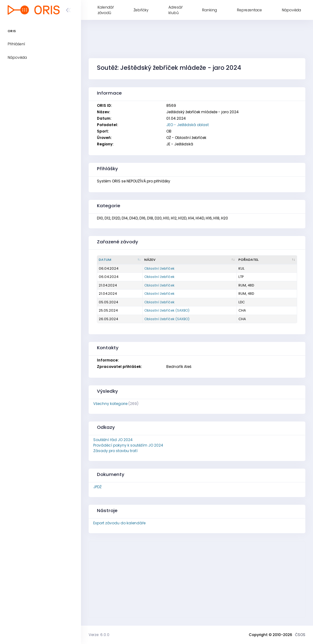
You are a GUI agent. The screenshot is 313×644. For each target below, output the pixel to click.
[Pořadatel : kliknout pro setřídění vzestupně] (267, 260)
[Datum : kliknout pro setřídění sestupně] (120, 260)
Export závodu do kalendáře (119, 523)
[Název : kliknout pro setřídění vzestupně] (190, 260)
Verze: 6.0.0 (99, 635)
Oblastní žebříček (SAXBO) (167, 310)
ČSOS (300, 635)
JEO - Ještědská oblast (188, 125)
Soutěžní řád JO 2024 (113, 440)
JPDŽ (97, 487)
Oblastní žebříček (159, 268)
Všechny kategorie (110, 404)
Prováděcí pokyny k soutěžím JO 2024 (128, 445)
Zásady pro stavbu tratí (115, 451)
